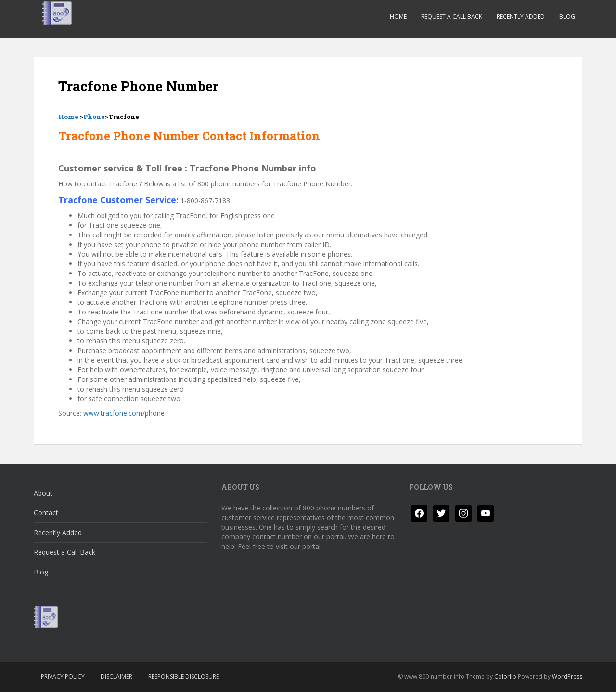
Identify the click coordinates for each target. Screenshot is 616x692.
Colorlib (505, 676)
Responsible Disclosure (184, 676)
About (43, 493)
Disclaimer (116, 676)
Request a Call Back (452, 17)
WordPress (567, 676)
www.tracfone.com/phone (124, 413)
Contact (46, 513)
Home (398, 17)
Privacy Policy (63, 676)
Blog (567, 17)
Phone (94, 117)
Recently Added (521, 17)
